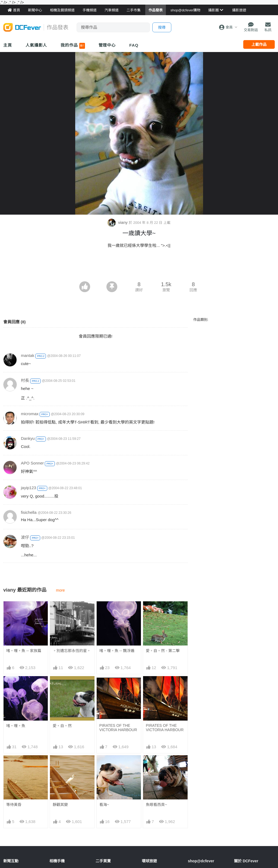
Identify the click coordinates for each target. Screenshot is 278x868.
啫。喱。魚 (16, 726)
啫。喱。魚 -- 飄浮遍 (117, 651)
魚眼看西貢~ (156, 805)
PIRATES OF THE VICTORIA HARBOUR (118, 728)
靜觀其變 (60, 805)
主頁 (8, 45)
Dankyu (28, 438)
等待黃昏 (14, 805)
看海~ (104, 805)
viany (118, 222)
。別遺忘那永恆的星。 (72, 651)
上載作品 (259, 44)
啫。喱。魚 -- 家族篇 (24, 651)
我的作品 (73, 46)
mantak (28, 355)
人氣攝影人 (36, 45)
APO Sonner (32, 463)
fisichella (29, 512)
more (60, 590)
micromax (30, 414)
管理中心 (107, 45)
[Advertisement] (139, 266)
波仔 (25, 537)
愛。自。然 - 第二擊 (163, 651)
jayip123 (29, 488)
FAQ (134, 45)
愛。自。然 (62, 726)
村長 (25, 380)
